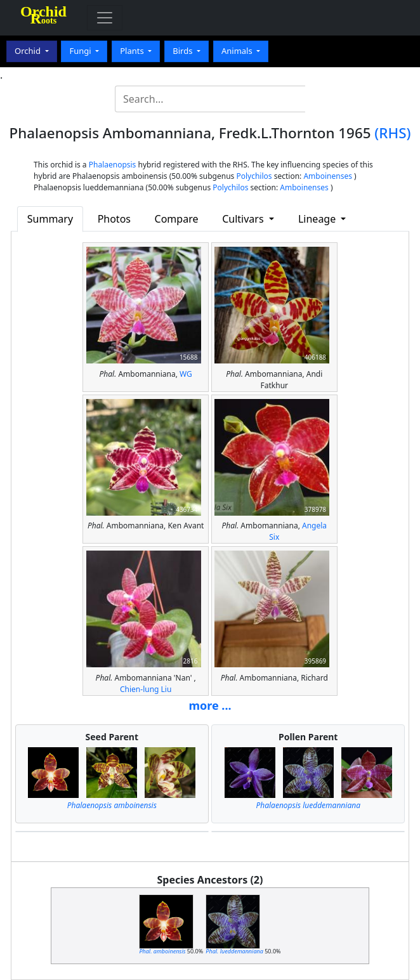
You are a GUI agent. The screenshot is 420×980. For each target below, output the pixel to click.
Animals (238, 51)
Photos (114, 219)
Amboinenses (328, 176)
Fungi (81, 51)
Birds (184, 51)
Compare (177, 219)
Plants (133, 51)
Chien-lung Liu (146, 689)
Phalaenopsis (113, 165)
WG (186, 374)
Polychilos (254, 176)
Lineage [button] (318, 219)
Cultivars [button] (244, 219)
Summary (50, 219)
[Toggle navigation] (105, 18)
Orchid (29, 51)
